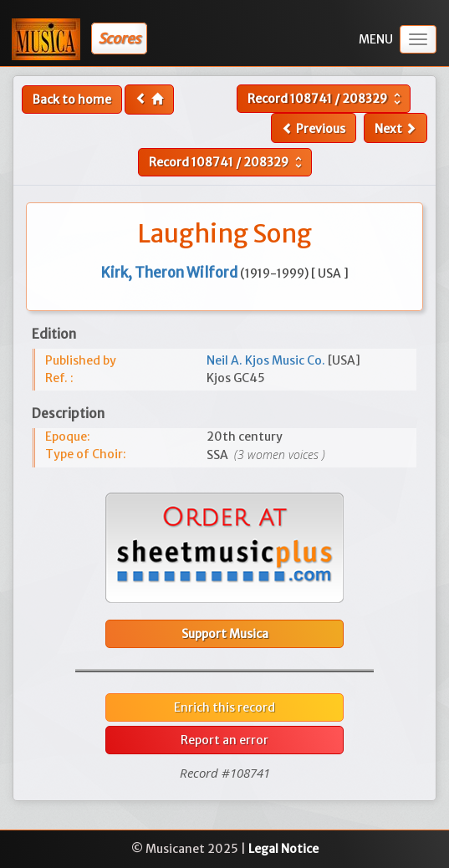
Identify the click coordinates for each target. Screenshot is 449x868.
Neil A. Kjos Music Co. (267, 360)
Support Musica (225, 634)
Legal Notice (283, 849)
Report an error (224, 740)
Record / (326, 99)
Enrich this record (224, 707)
